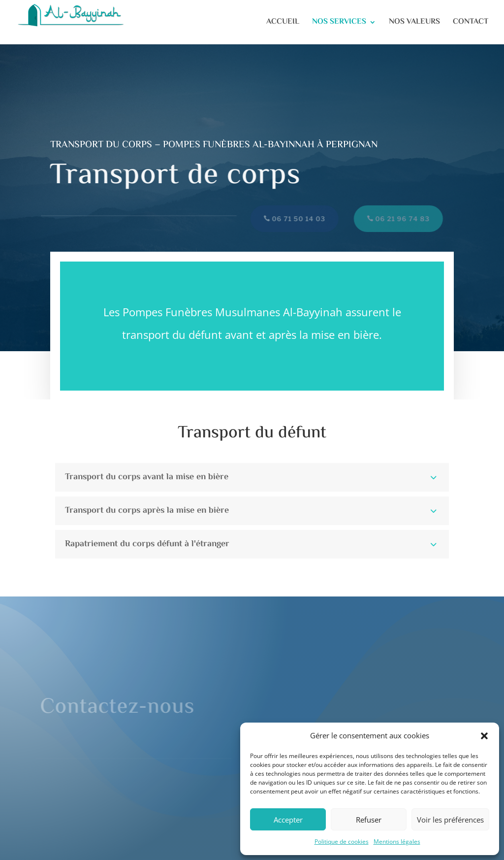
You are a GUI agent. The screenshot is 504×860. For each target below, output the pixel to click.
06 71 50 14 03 (295, 219)
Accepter (288, 820)
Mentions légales (397, 842)
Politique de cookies (342, 842)
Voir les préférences (450, 820)
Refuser (369, 820)
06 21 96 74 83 (399, 219)
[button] (484, 736)
